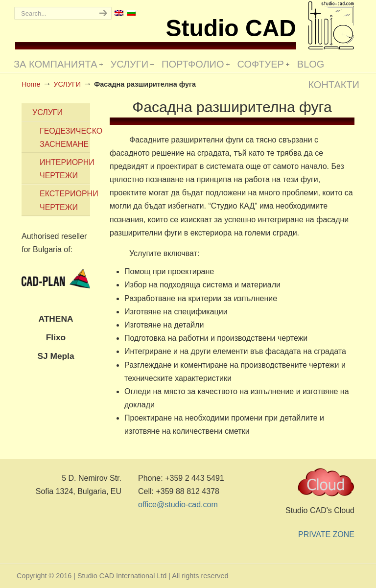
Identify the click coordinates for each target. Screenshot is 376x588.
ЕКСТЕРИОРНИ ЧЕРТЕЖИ (65, 200)
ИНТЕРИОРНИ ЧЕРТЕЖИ (65, 169)
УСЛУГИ (47, 112)
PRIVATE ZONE (326, 534)
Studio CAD (331, 25)
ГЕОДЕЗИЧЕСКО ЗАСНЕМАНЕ (65, 138)
